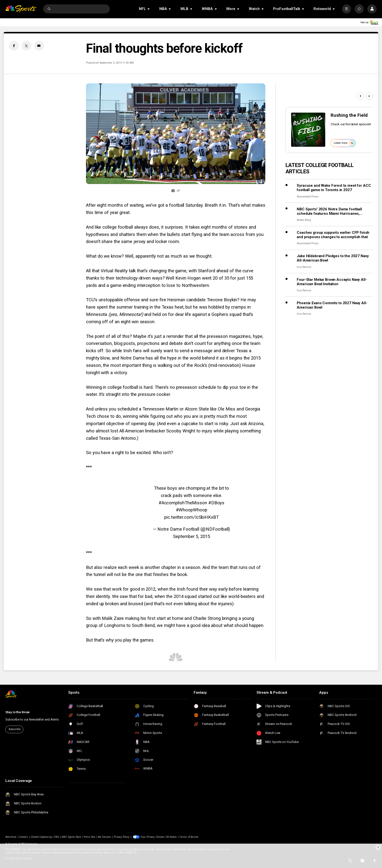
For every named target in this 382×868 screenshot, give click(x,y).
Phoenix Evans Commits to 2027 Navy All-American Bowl (332, 305)
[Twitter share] (27, 46)
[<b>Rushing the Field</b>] (308, 130)
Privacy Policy (122, 837)
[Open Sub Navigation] (149, 9)
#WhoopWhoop (192, 510)
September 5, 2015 (191, 536)
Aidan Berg (304, 220)
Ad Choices (105, 837)
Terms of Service (189, 837)
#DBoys (216, 503)
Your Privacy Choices (153, 837)
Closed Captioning (41, 837)
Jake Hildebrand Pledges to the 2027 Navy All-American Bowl (333, 258)
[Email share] (39, 46)
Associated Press (307, 197)
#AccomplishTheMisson (183, 503)
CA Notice (171, 837)
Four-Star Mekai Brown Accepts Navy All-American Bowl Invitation (332, 282)
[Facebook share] (14, 46)
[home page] (21, 9)
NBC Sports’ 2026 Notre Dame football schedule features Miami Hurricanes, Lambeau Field (329, 211)
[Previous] (360, 96)
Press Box (90, 837)
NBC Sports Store (71, 837)
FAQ (57, 837)
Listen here (344, 143)
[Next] (369, 96)
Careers (24, 837)
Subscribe (14, 729)
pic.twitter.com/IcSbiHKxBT (191, 517)
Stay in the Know (18, 712)
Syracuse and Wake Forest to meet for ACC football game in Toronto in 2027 (334, 188)
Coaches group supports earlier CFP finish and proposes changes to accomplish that (333, 235)
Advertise (11, 837)
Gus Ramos (304, 267)
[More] (347, 9)
